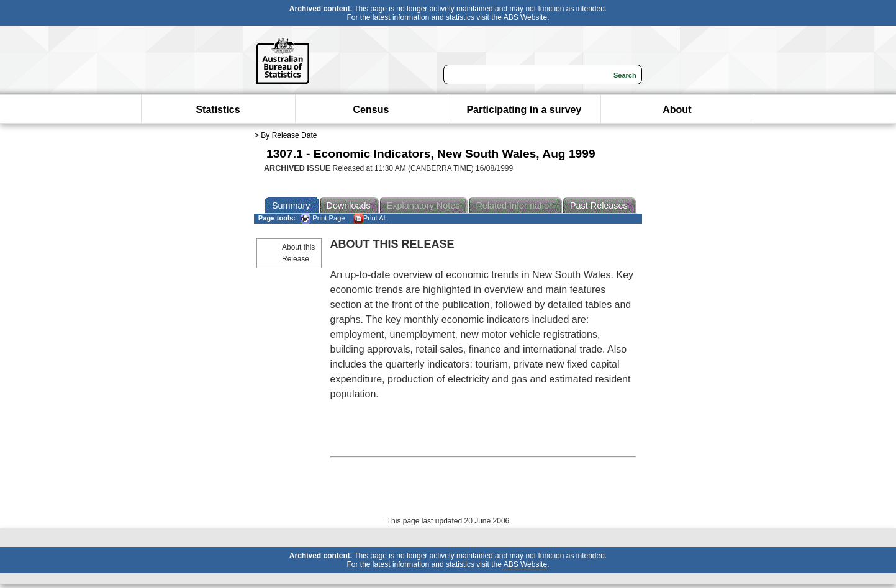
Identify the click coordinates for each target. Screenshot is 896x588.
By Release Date (289, 135)
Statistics (218, 110)
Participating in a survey (524, 110)
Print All (370, 218)
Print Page (323, 218)
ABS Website (525, 17)
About (677, 110)
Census (371, 110)
